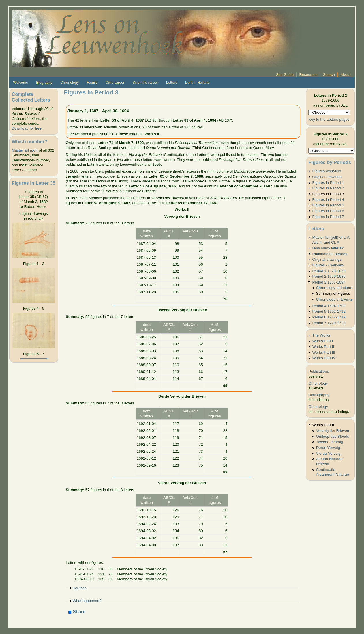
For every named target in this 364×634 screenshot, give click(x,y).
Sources (80, 588)
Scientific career (145, 83)
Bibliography (319, 395)
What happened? (87, 601)
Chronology (70, 83)
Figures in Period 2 (328, 188)
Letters (172, 83)
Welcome (21, 83)
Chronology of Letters (334, 288)
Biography (44, 83)
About (345, 75)
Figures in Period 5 (328, 205)
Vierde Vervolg (328, 453)
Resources (308, 75)
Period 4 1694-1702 (329, 306)
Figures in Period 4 (328, 200)
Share (77, 612)
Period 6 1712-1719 (329, 317)
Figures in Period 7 (328, 217)
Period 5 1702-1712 (329, 311)
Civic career (115, 83)
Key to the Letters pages (329, 119)
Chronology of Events (334, 299)
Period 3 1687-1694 (329, 282)
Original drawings (327, 177)
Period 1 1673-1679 (329, 271)
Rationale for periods (330, 254)
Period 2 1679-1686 (329, 276)
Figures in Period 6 (328, 211)
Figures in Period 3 (328, 194)
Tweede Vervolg (330, 442)
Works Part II (323, 347)
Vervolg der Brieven (333, 431)
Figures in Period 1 (328, 183)
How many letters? (328, 248)
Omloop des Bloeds (333, 436)
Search (329, 75)
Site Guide (285, 75)
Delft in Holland (197, 83)
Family (92, 83)
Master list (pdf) (25, 150)
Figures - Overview (328, 265)
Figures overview (327, 171)
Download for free (27, 128)
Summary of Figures (333, 293)
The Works (321, 335)
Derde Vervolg (328, 448)
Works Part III (324, 352)
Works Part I (323, 341)
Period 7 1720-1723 (329, 323)
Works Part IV (324, 358)
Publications (319, 371)
